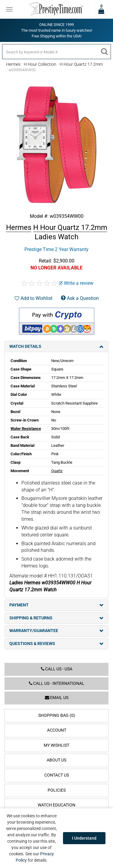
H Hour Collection (40, 64)
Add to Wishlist (33, 298)
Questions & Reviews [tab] (56, 644)
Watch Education (56, 805)
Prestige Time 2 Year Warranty (56, 249)
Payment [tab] (56, 605)
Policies (57, 790)
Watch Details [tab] (56, 347)
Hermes (13, 64)
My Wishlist (56, 745)
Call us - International (57, 684)
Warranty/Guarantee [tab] (56, 631)
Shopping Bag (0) (57, 715)
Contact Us (57, 775)
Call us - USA (57, 669)
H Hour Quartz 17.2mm (81, 64)
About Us (56, 760)
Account (57, 730)
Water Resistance (26, 429)
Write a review (76, 283)
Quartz (57, 471)
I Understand (84, 838)
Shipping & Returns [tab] (56, 618)
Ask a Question (80, 298)
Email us (57, 698)
